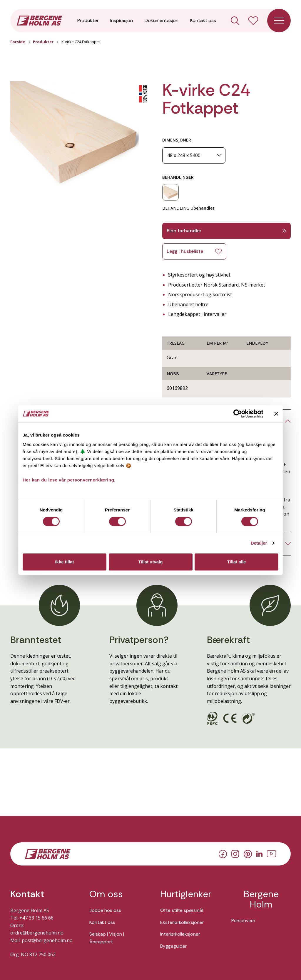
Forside (18, 42)
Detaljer (259, 543)
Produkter (88, 20)
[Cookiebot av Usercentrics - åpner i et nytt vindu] (238, 414)
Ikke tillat (64, 562)
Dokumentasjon (162, 20)
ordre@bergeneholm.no (37, 933)
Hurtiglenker (186, 894)
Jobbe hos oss (105, 910)
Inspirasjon (122, 20)
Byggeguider (173, 946)
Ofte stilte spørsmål (182, 910)
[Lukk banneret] (276, 414)
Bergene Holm (261, 899)
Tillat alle (237, 562)
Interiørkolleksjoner (180, 934)
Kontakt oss (203, 20)
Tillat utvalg (150, 562)
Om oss (106, 894)
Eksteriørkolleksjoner (182, 922)
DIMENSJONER (177, 140)
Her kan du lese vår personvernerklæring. (69, 480)
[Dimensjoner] (194, 155)
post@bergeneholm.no (47, 940)
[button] (75, 133)
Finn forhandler (226, 231)
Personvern (243, 921)
